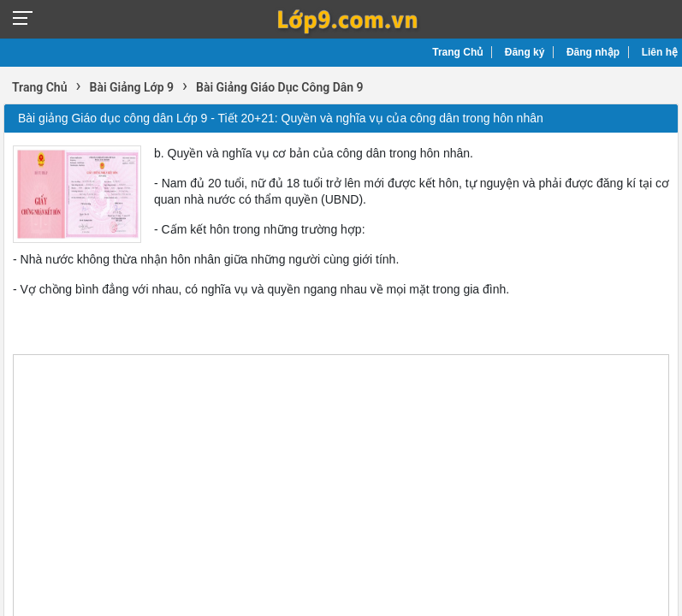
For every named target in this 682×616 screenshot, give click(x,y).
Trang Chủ (457, 52)
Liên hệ (660, 52)
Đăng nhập (593, 52)
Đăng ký (525, 52)
